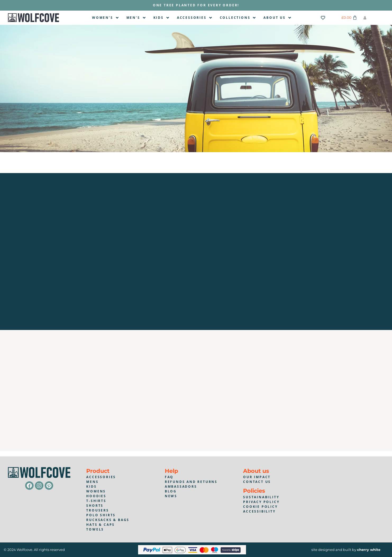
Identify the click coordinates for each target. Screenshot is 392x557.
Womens (96, 491)
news (171, 496)
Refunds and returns (191, 482)
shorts (95, 506)
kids (91, 486)
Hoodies (96, 496)
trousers (97, 510)
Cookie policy (260, 507)
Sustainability (261, 497)
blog (171, 491)
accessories (101, 477)
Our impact (257, 477)
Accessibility (259, 511)
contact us (257, 482)
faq (169, 477)
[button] (365, 18)
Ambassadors (181, 486)
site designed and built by (346, 550)
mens (92, 482)
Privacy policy (261, 502)
